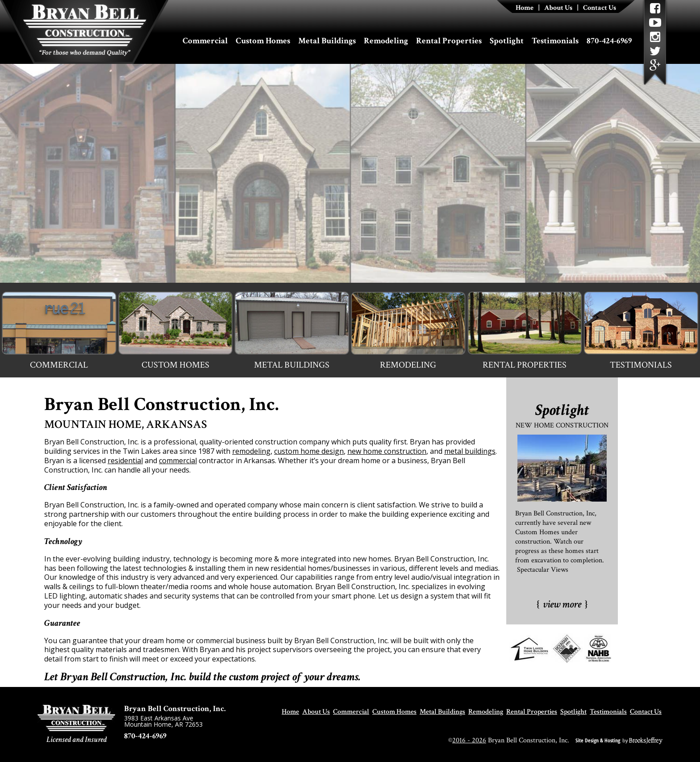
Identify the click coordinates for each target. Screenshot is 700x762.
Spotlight (507, 41)
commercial (178, 461)
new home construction (387, 451)
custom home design (309, 451)
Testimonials (555, 41)
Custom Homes (263, 41)
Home (525, 8)
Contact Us (600, 8)
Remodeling (386, 41)
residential (125, 461)
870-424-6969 (609, 41)
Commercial (205, 41)
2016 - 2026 (469, 740)
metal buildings (470, 451)
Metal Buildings (327, 41)
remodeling (251, 451)
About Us (558, 8)
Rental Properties (449, 41)
